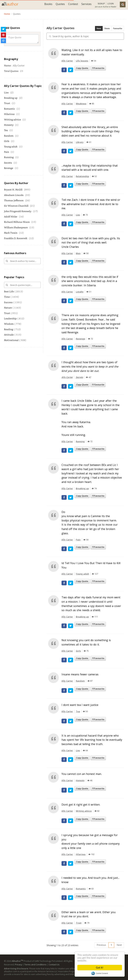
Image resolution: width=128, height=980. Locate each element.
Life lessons (82, 61)
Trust (7, 103)
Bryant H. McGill (13, 190)
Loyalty (80, 292)
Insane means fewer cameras (80, 674)
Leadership (10, 318)
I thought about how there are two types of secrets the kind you (90, 366)
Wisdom (9, 324)
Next (119, 945)
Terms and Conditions (35, 964)
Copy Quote (82, 68)
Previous (101, 945)
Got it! (100, 968)
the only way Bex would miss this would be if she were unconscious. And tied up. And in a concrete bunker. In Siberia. (90, 281)
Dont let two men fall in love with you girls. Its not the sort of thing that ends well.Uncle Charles (91, 243)
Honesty (9, 125)
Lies (6, 92)
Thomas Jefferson (14, 200)
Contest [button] (73, 4)
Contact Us (54, 964)
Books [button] (48, 4)
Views (107, 28)
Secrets (8, 163)
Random (9, 136)
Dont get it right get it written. (81, 805)
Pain (6, 152)
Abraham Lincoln (14, 195)
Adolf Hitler (11, 217)
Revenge (9, 168)
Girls (7, 141)
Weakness (81, 104)
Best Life (9, 291)
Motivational (11, 340)
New (99, 28)
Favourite (118, 28)
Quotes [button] (60, 4)
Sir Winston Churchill (16, 206)
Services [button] (86, 4)
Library (80, 142)
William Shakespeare (16, 227)
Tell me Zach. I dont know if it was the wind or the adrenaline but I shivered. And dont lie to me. (91, 204)
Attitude (9, 335)
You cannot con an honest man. (82, 774)
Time (7, 297)
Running (9, 157)
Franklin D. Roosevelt (16, 238)
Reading (9, 329)
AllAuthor (17, 961)
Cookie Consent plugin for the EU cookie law (100, 973)
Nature (8, 308)
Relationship (82, 176)
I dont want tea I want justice (80, 705)
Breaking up (11, 98)
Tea (6, 130)
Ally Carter (67, 61)
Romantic (9, 109)
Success (8, 302)
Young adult (11, 146)
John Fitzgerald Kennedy (18, 211)
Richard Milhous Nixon (17, 222)
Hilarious (9, 114)
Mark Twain (11, 233)
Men (78, 253)
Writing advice (12, 119)
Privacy (18, 964)
